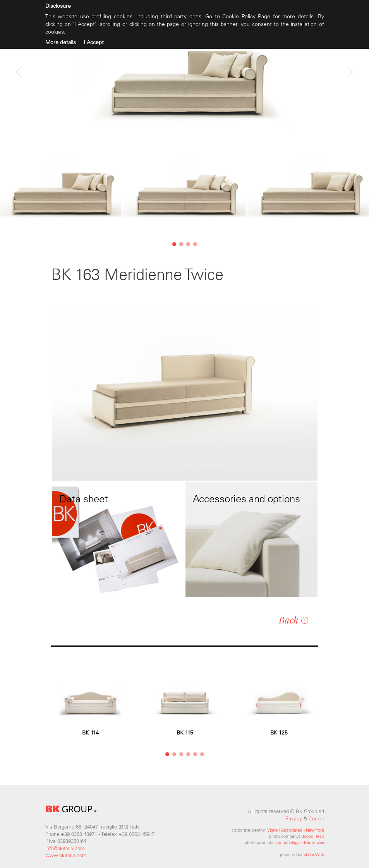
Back (293, 620)
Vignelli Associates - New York (296, 830)
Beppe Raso (313, 836)
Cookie (316, 819)
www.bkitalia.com (66, 855)
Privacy (294, 819)
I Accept (94, 42)
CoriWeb (314, 854)
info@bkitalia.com (65, 848)
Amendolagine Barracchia (300, 842)
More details (61, 42)
